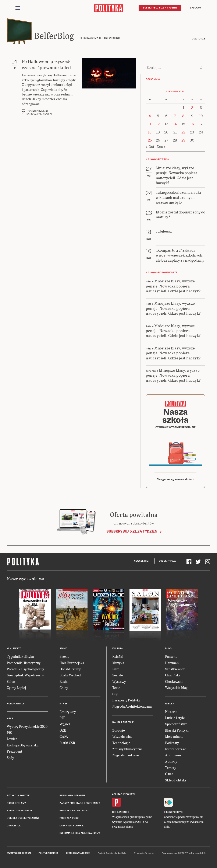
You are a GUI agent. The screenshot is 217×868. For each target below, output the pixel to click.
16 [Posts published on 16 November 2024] (192, 124)
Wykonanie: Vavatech (144, 853)
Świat (63, 649)
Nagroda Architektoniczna (132, 706)
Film (116, 669)
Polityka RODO (69, 818)
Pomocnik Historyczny (24, 663)
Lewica (12, 739)
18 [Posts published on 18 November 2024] (150, 132)
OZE (63, 730)
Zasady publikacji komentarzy (80, 803)
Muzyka (118, 663)
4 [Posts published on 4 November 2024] (150, 116)
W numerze (14, 649)
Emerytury (68, 712)
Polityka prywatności (74, 811)
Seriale (118, 675)
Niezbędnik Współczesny (25, 675)
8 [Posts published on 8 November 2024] (183, 116)
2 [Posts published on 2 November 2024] (192, 108)
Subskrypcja (167, 561)
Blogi (169, 649)
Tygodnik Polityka (20, 656)
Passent (171, 656)
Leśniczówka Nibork (78, 853)
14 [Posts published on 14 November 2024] (175, 124)
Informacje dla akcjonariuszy (80, 833)
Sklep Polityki (176, 780)
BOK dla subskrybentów (23, 818)
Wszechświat (122, 736)
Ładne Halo (121, 853)
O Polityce (14, 826)
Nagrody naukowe (126, 755)
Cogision (110, 853)
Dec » (161, 147)
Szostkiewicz (175, 669)
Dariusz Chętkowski (39, 114)
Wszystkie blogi (177, 688)
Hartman (172, 663)
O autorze (199, 39)
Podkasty (172, 743)
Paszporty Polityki (126, 700)
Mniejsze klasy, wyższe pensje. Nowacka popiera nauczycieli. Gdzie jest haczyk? (173, 286)
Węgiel (65, 724)
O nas (169, 774)
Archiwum (173, 755)
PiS (9, 733)
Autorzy (171, 761)
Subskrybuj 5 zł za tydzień (132, 531)
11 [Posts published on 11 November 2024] (150, 124)
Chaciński (172, 675)
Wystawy (119, 681)
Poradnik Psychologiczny (25, 669)
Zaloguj (195, 8)
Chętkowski (174, 681)
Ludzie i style (175, 718)
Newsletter (142, 561)
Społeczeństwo (176, 724)
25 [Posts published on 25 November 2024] (150, 140)
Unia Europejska (72, 663)
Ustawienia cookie (72, 826)
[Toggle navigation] (18, 8)
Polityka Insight (48, 853)
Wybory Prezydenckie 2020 (27, 726)
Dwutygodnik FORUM (19, 853)
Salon (11, 681)
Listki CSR (67, 743)
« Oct (150, 147)
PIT (62, 718)
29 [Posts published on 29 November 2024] (183, 140)
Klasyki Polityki (177, 730)
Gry (115, 694)
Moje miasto (174, 736)
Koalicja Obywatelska (23, 745)
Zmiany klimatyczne (127, 749)
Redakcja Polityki (19, 796)
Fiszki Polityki (174, 812)
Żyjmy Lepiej (16, 688)
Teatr (116, 688)
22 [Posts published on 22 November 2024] (183, 132)
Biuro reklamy (16, 803)
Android (124, 812)
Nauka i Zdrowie (123, 722)
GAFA (64, 736)
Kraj (10, 719)
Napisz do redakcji (19, 811)
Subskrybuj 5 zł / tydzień (160, 8)
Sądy (10, 758)
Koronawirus (16, 704)
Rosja (64, 681)
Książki (118, 656)
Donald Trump (70, 669)
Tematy (171, 768)
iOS (114, 812)
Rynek (64, 704)
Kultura (118, 649)
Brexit (64, 656)
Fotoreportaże (176, 749)
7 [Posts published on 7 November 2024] (175, 116)
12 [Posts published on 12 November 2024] (158, 124)
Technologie (121, 743)
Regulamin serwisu (72, 796)
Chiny (64, 688)
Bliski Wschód (70, 675)
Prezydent (15, 751)
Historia (171, 712)
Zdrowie (119, 730)
